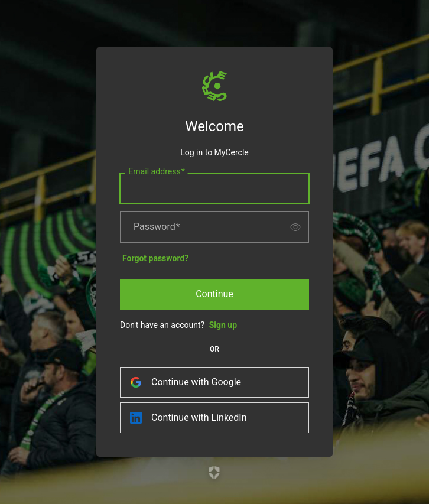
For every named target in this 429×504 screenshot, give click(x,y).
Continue (214, 294)
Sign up (223, 325)
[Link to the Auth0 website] (215, 473)
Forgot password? (155, 258)
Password (157, 227)
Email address (156, 172)
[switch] (295, 227)
